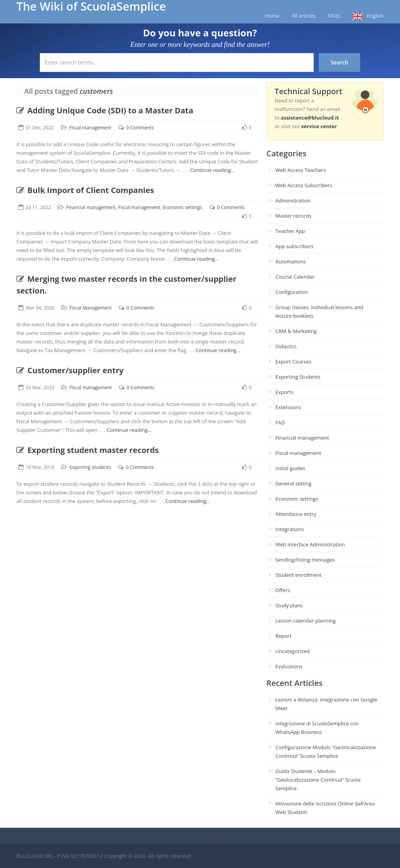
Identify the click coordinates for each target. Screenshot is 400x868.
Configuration (292, 292)
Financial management (91, 207)
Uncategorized (293, 651)
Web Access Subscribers (304, 185)
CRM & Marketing (296, 331)
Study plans (289, 605)
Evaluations (289, 666)
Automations (291, 261)
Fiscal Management (91, 308)
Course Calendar (295, 277)
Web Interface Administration (310, 544)
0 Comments (140, 128)
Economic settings (183, 207)
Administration (293, 200)
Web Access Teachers (301, 170)
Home (272, 16)
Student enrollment (298, 575)
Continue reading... (212, 170)
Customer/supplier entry (70, 370)
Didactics (286, 346)
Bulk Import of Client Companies (85, 190)
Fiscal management (90, 128)
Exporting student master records (87, 450)
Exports (284, 392)
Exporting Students (90, 467)
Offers (283, 590)
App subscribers (294, 246)
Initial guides (290, 468)
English (375, 16)
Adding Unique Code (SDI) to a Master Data (105, 110)
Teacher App (290, 231)
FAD (280, 422)
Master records (293, 216)
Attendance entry (296, 514)
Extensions (288, 407)
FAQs (334, 16)
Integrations (290, 529)
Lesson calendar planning (305, 621)
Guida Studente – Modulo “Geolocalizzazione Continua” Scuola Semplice (318, 780)
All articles (304, 16)
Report (283, 636)
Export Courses (293, 362)
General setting (293, 483)
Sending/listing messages (305, 560)
